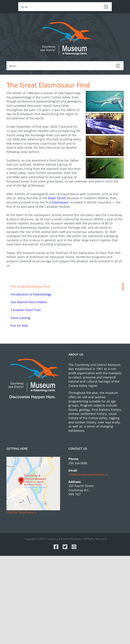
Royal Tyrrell (57, 198)
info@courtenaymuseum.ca (88, 474)
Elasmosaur (60, 202)
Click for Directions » (21, 512)
